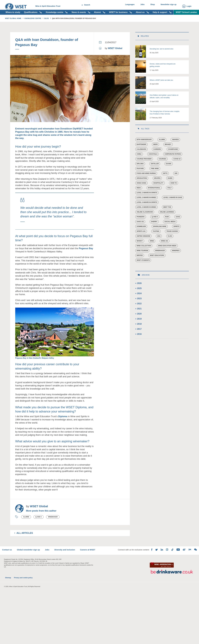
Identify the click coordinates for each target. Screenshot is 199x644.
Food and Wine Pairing (146, 182)
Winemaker (53, 526)
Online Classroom (145, 221)
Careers (157, 158)
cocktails (153, 163)
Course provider (144, 168)
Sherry (154, 231)
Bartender (141, 153)
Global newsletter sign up (33, 562)
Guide (170, 187)
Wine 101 (165, 250)
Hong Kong (141, 192)
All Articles (25, 542)
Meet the (167, 216)
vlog (170, 245)
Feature (140, 178)
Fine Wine (155, 178)
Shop (151, 6)
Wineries (176, 260)
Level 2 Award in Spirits (147, 202)
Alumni (26, 526)
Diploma (63, 425)
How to (174, 192)
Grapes (157, 187)
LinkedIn (159, 562)
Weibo (181, 562)
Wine (152, 250)
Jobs (140, 6)
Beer (156, 153)
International (154, 197)
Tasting (156, 240)
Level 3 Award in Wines (146, 216)
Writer (140, 264)
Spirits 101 (141, 240)
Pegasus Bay (86, 257)
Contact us (10, 562)
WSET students (143, 269)
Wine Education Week (167, 255)
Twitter (153, 562)
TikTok (169, 562)
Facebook (148, 562)
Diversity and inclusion (71, 562)
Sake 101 (140, 231)
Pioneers (141, 226)
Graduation (142, 187)
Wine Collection (144, 255)
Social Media (170, 231)
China (139, 163)
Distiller (155, 173)
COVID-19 (177, 168)
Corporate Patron (173, 163)
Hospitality (158, 192)
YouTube (175, 562)
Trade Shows (172, 240)
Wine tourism (142, 260)
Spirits (177, 235)
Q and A (39, 526)
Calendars (141, 158)
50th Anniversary (144, 149)
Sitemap (8, 596)
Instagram (164, 562)
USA (159, 245)
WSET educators (157, 264)
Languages (126, 6)
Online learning (167, 221)
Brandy (168, 153)
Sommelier (141, 235)
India (139, 197)
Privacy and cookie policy (23, 596)
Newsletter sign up (168, 6)
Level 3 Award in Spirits (147, 211)
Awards (175, 149)
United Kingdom (143, 245)
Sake (178, 226)
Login (189, 6)
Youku (187, 562)
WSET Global (115, 57)
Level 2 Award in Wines (146, 206)
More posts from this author (41, 520)
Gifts (165, 182)
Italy (170, 197)
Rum (167, 226)
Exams (169, 173)
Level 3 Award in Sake (173, 206)
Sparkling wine (160, 235)
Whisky (140, 250)
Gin (176, 182)
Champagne (173, 158)
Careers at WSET (96, 562)
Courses (163, 168)
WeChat (193, 562)
